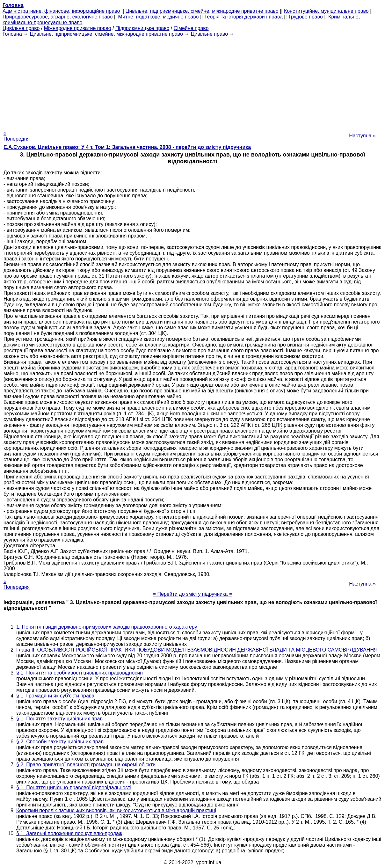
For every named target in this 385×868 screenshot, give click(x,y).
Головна (12, 34)
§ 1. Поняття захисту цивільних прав (59, 719)
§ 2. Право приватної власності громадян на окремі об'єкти (86, 765)
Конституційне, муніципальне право (326, 11)
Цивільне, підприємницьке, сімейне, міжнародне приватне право (202, 11)
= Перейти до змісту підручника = (193, 594)
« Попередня (17, 136)
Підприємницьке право (142, 28)
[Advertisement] (192, 82)
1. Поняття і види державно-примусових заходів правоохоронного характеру (107, 627)
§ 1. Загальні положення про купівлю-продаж (69, 833)
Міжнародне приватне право (78, 28)
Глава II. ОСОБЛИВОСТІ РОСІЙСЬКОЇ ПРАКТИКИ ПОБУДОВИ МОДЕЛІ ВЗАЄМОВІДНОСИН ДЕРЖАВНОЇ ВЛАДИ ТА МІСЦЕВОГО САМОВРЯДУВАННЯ (197, 650)
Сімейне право (191, 28)
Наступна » (362, 136)
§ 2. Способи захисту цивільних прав (60, 742)
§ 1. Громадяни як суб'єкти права (55, 696)
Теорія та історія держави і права (243, 17)
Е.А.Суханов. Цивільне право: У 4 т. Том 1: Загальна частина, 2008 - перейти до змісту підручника (127, 147)
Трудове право (305, 17)
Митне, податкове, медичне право (159, 17)
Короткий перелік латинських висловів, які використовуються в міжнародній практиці (116, 810)
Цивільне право (21, 28)
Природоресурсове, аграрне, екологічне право (58, 17)
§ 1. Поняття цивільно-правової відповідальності (74, 788)
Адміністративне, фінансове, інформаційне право (61, 11)
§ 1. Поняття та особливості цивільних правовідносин (80, 673)
